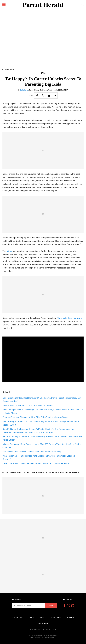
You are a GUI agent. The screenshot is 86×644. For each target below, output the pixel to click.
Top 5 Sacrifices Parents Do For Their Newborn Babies (28, 406)
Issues (71, 618)
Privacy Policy (51, 637)
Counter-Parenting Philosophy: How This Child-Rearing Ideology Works (35, 417)
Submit (51, 606)
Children (57, 618)
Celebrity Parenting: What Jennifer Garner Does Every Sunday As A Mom (36, 463)
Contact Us (49, 629)
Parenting (17, 618)
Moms (32, 618)
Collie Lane (24, 90)
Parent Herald (9, 70)
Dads (43, 618)
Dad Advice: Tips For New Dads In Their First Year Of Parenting (32, 452)
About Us (35, 629)
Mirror (9, 251)
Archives (43, 624)
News (43, 73)
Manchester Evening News (69, 318)
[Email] (55, 96)
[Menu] (4, 4)
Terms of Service (36, 637)
